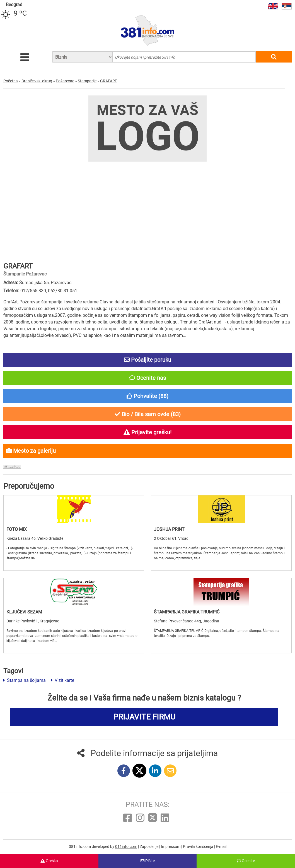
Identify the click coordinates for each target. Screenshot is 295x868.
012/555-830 (33, 291)
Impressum (171, 847)
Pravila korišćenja (199, 847)
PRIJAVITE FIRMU (144, 717)
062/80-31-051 (63, 291)
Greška (49, 861)
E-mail (221, 847)
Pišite (148, 861)
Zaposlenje (149, 847)
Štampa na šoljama (25, 680)
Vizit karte (63, 680)
